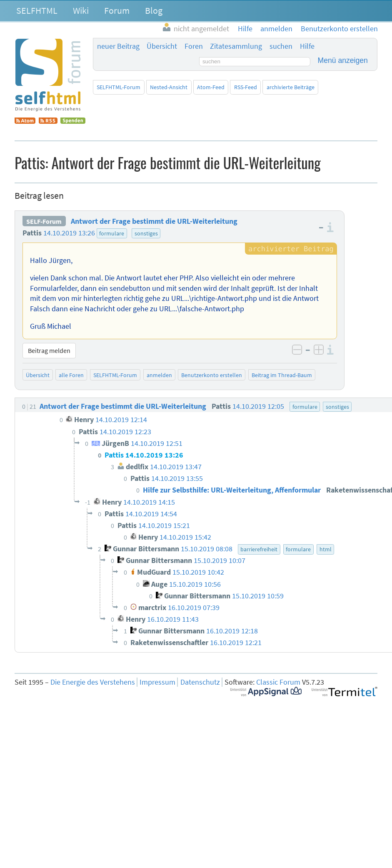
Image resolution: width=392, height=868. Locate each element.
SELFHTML (37, 10)
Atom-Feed (211, 87)
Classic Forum (278, 682)
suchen (281, 46)
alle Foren (71, 375)
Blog (154, 10)
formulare (112, 233)
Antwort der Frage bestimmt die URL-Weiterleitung (154, 221)
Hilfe (307, 46)
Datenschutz (200, 682)
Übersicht (162, 46)
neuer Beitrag (118, 46)
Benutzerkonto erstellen (212, 375)
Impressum (157, 682)
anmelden (159, 375)
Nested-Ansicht (169, 87)
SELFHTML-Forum (119, 87)
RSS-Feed (246, 87)
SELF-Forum (44, 221)
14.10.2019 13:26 (69, 233)
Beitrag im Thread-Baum (282, 375)
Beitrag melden (49, 350)
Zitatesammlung (236, 46)
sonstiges (146, 233)
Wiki (81, 10)
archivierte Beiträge (291, 87)
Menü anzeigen (343, 60)
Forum (117, 10)
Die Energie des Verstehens (93, 682)
